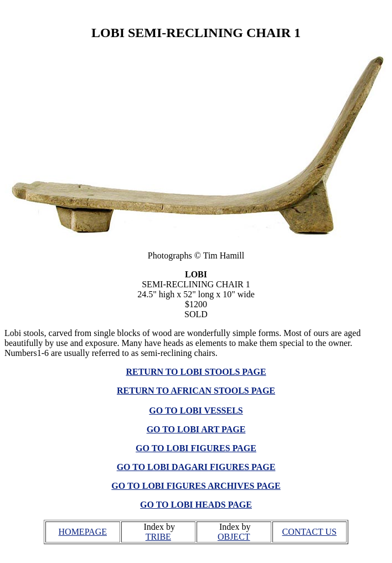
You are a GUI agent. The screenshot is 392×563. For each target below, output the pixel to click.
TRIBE (158, 537)
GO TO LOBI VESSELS (196, 410)
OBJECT (234, 537)
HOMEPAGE (83, 532)
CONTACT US (310, 532)
